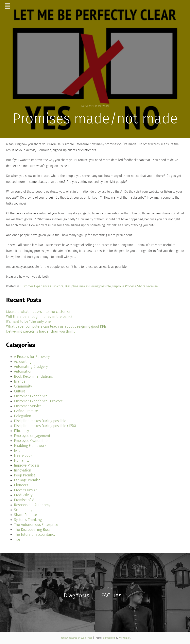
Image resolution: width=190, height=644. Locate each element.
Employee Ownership (31, 441)
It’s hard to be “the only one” (29, 322)
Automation (23, 372)
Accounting (23, 362)
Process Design (26, 490)
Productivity (23, 495)
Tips (17, 539)
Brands (20, 381)
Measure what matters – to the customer (38, 312)
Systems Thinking (28, 520)
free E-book (23, 455)
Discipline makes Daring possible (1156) (45, 426)
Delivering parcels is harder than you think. (41, 331)
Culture (20, 391)
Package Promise (27, 480)
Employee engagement (32, 436)
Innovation (23, 470)
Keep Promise (25, 475)
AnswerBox (124, 638)
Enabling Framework (30, 446)
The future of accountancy (35, 535)
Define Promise (26, 411)
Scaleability (23, 510)
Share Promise (147, 286)
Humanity (22, 460)
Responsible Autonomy (32, 505)
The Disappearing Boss (32, 530)
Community (23, 386)
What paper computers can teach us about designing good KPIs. (57, 326)
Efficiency (21, 431)
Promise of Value (27, 500)
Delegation (23, 416)
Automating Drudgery (31, 367)
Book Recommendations (33, 376)
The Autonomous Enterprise (36, 525)
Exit (17, 451)
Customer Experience (31, 396)
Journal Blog (109, 638)
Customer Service (28, 406)
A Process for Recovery (32, 357)
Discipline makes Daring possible (88, 286)
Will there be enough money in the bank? (39, 317)
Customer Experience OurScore (42, 286)
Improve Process (124, 286)
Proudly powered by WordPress (76, 638)
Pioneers (21, 485)
